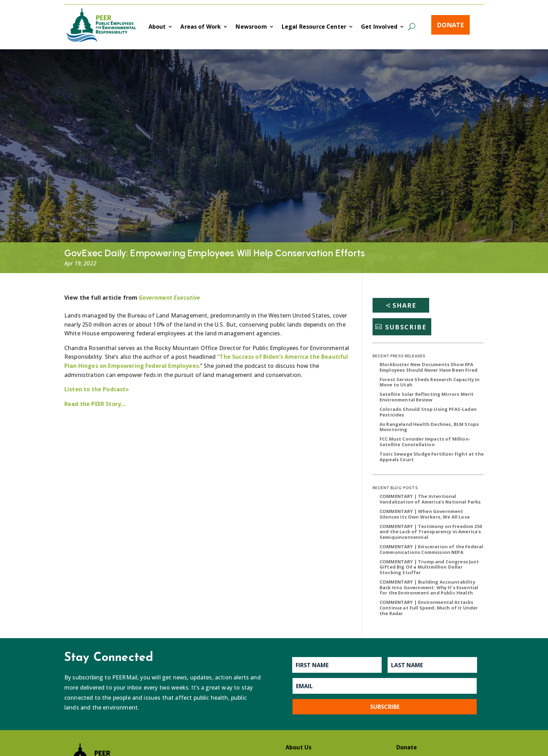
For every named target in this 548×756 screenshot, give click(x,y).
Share (405, 305)
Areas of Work (201, 27)
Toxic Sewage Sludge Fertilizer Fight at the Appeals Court (432, 457)
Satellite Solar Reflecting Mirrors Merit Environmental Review (427, 397)
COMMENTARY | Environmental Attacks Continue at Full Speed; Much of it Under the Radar (429, 608)
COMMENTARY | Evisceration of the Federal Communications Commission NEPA (431, 549)
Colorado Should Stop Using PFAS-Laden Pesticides (428, 412)
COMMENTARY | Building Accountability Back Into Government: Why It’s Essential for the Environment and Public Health (429, 587)
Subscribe (406, 327)
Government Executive (169, 298)
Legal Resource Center (314, 27)
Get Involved (379, 27)
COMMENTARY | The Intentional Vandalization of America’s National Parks (430, 499)
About (157, 27)
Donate (450, 25)
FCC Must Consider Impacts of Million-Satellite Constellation (425, 442)
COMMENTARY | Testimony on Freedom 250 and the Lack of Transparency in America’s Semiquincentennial (431, 532)
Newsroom (251, 27)
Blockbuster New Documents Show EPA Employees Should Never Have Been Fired (428, 367)
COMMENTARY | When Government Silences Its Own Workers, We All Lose (425, 514)
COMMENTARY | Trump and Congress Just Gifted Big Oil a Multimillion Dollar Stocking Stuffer (429, 567)
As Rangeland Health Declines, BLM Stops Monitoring (429, 427)
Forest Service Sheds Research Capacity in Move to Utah (430, 382)
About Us (298, 747)
